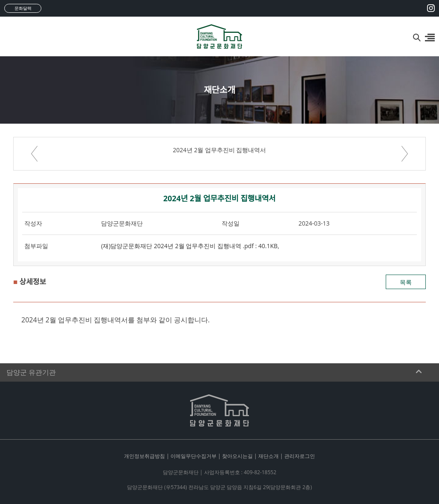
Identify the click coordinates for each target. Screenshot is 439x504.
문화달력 (23, 8)
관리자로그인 (300, 456)
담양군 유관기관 (31, 372)
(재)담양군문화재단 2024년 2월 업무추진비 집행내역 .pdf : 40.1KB (189, 246)
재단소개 (269, 456)
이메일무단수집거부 (194, 456)
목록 (406, 282)
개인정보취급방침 (144, 456)
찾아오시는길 (237, 456)
